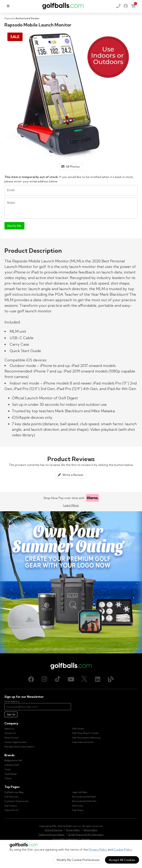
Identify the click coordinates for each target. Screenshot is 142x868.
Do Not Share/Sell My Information (86, 835)
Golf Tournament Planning (86, 738)
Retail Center (12, 738)
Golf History (11, 806)
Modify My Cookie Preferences (78, 860)
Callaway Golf (12, 765)
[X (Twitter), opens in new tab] (84, 679)
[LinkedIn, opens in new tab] (98, 679)
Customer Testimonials (16, 801)
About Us (9, 729)
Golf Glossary (12, 797)
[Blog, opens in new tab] (111, 679)
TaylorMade (11, 774)
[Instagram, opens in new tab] (44, 679)
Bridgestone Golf (13, 760)
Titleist (8, 778)
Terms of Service (54, 830)
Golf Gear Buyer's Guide (85, 733)
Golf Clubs (78, 806)
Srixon (8, 769)
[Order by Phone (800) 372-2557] (118, 6)
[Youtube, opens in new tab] (71, 679)
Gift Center (78, 729)
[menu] (8, 6)
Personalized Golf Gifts (84, 801)
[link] (126, 6)
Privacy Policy (98, 849)
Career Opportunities (16, 742)
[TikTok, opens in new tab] (58, 679)
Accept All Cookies (122, 860)
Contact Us (10, 733)
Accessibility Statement (65, 839)
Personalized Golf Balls (84, 797)
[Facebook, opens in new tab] (31, 679)
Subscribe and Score (83, 742)
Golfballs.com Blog (14, 792)
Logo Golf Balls (80, 792)
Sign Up (11, 714)
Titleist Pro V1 (11, 810)
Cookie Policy (123, 849)
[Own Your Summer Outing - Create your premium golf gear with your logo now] (71, 582)
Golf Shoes (78, 810)
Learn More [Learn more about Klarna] (71, 505)
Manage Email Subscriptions (19, 747)
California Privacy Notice (52, 835)
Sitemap (85, 839)
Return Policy (91, 830)
